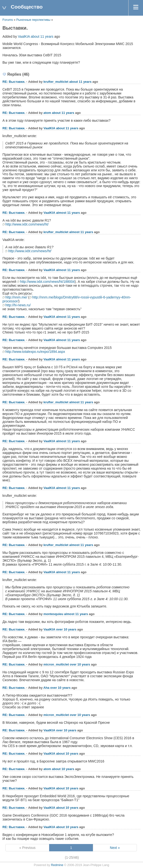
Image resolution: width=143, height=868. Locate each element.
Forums (8, 20)
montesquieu (53, 614)
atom (47, 113)
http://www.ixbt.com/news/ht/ (27, 224)
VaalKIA (24, 36)
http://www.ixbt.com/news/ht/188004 (47, 282)
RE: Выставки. (14, 82)
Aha (46, 688)
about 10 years (67, 754)
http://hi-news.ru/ (18, 305)
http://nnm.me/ (16, 297)
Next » (115, 848)
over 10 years (66, 629)
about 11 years (42, 36)
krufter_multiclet (56, 82)
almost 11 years (68, 213)
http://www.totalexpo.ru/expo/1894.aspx (35, 352)
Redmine (57, 865)
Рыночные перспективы (34, 20)
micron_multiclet (56, 664)
